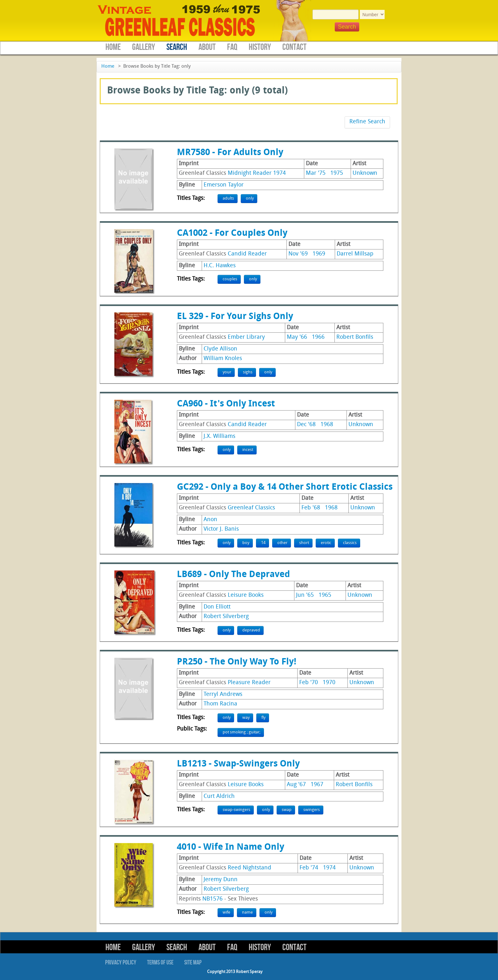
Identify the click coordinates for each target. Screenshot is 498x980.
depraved (251, 630)
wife (226, 912)
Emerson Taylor (224, 185)
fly (263, 718)
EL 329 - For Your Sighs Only (235, 317)
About (207, 47)
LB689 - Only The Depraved (233, 575)
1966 (318, 337)
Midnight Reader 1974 (257, 173)
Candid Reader (247, 254)
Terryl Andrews (223, 694)
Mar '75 (316, 173)
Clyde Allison (220, 349)
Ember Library (246, 337)
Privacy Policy (121, 963)
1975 (337, 173)
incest (248, 450)
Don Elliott (217, 607)
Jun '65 (305, 595)
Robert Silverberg (226, 617)
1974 (329, 868)
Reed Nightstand (249, 868)
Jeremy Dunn (221, 880)
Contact (294, 47)
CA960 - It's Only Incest (226, 404)
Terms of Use (160, 963)
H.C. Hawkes (220, 266)
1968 (327, 425)
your (227, 372)
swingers (312, 810)
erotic (326, 543)
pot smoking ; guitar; (242, 732)
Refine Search (367, 122)
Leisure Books (246, 595)
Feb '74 (309, 868)
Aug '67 (296, 785)
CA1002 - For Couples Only (232, 234)
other (282, 543)
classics (350, 543)
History (260, 47)
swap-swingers (236, 810)
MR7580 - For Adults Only (230, 153)
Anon (210, 520)
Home (113, 47)
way (246, 718)
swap (287, 810)
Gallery (144, 47)
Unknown (365, 173)
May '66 (297, 337)
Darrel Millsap (355, 254)
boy (246, 543)
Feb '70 (309, 683)
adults (228, 198)
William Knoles (223, 359)
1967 (317, 785)
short (304, 543)
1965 (325, 595)
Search (177, 47)
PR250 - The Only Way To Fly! (237, 662)
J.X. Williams (219, 436)
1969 (319, 254)
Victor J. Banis (221, 529)
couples (230, 279)
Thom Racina (220, 704)
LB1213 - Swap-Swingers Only (238, 764)
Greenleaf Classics (251, 508)
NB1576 (212, 899)
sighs (248, 372)
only (250, 198)
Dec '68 (306, 425)
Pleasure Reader (249, 683)
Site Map (193, 963)
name (247, 912)
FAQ (232, 47)
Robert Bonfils (355, 337)
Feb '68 (311, 508)
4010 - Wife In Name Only (231, 847)
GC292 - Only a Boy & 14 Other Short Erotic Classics (285, 487)
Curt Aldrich (219, 796)
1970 (329, 683)
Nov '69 (298, 254)
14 (263, 543)
